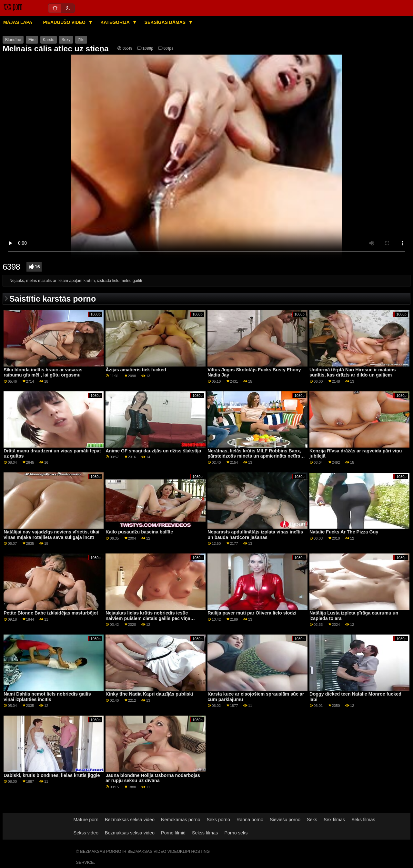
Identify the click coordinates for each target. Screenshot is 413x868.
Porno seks (236, 833)
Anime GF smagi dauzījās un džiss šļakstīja (153, 451)
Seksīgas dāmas (166, 22)
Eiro (32, 40)
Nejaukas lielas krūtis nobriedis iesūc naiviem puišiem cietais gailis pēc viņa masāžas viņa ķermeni (148, 618)
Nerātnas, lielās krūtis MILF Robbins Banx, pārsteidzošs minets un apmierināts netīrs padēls (254, 456)
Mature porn (86, 820)
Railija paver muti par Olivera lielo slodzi (252, 613)
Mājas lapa (18, 22)
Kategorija (116, 22)
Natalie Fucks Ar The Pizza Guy (344, 532)
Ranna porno (250, 820)
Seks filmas (363, 820)
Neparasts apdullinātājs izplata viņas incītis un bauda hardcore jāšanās (255, 535)
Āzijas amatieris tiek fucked (136, 370)
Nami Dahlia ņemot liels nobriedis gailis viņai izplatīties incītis (47, 697)
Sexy (66, 40)
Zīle (81, 40)
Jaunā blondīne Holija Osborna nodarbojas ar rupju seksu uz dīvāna (153, 778)
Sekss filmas (205, 833)
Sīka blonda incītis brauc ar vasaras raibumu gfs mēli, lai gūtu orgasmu (43, 372)
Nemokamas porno (181, 820)
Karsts (49, 40)
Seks (312, 820)
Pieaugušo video (65, 22)
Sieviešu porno (285, 820)
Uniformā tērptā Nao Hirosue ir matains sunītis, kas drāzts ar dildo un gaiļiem (353, 372)
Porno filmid (173, 833)
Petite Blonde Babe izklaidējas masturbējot (51, 613)
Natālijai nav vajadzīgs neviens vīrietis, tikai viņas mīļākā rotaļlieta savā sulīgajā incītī (51, 535)
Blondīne (13, 40)
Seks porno (218, 820)
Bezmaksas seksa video (130, 820)
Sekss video (86, 833)
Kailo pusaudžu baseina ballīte (139, 532)
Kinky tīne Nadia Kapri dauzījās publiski (149, 694)
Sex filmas (334, 820)
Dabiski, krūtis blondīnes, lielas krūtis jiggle (52, 775)
